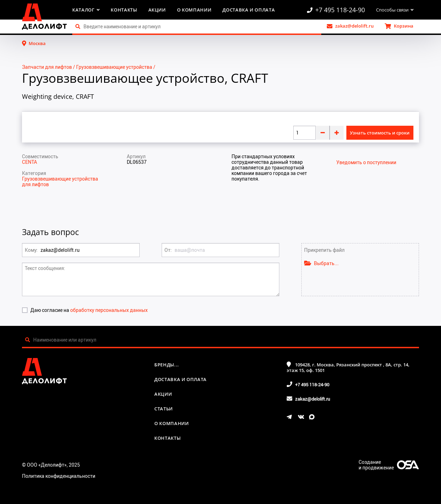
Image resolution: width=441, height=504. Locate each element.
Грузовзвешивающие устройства (114, 67)
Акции (157, 10)
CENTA (30, 162)
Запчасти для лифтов (47, 67)
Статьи (164, 409)
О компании (194, 10)
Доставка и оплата (249, 10)
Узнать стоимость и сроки (380, 133)
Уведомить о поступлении (366, 162)
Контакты (124, 10)
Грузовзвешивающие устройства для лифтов (60, 181)
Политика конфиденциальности (59, 476)
